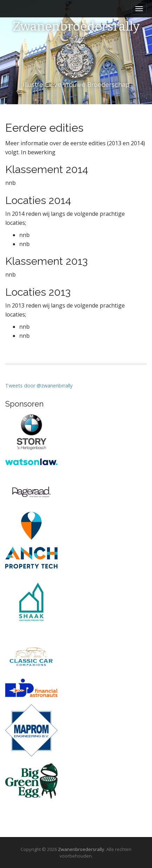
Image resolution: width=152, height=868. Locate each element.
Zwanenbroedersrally (76, 27)
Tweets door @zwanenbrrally (39, 386)
